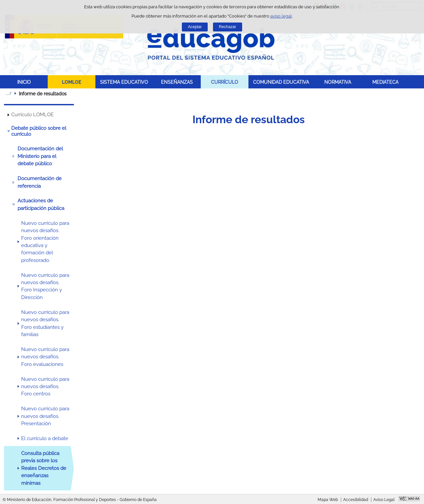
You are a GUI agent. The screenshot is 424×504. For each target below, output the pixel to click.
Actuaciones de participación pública (41, 204)
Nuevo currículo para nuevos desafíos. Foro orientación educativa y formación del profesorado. (45, 242)
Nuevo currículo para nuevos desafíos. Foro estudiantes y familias (45, 323)
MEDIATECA (385, 82)
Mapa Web (328, 500)
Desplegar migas (8, 93)
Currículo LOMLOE (32, 115)
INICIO (24, 82)
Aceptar (195, 27)
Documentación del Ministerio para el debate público (40, 156)
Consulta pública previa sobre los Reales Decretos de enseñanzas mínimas (44, 468)
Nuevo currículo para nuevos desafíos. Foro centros (45, 387)
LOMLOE (72, 82)
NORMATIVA (338, 82)
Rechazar (228, 27)
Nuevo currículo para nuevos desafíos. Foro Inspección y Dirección (45, 286)
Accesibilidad (356, 500)
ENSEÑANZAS (177, 82)
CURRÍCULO (225, 82)
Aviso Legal (384, 500)
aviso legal (281, 16)
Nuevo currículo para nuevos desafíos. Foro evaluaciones (45, 357)
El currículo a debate (45, 438)
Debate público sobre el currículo (39, 131)
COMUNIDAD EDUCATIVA (281, 82)
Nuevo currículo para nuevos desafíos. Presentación (45, 416)
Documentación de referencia (40, 182)
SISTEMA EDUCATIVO (124, 82)
